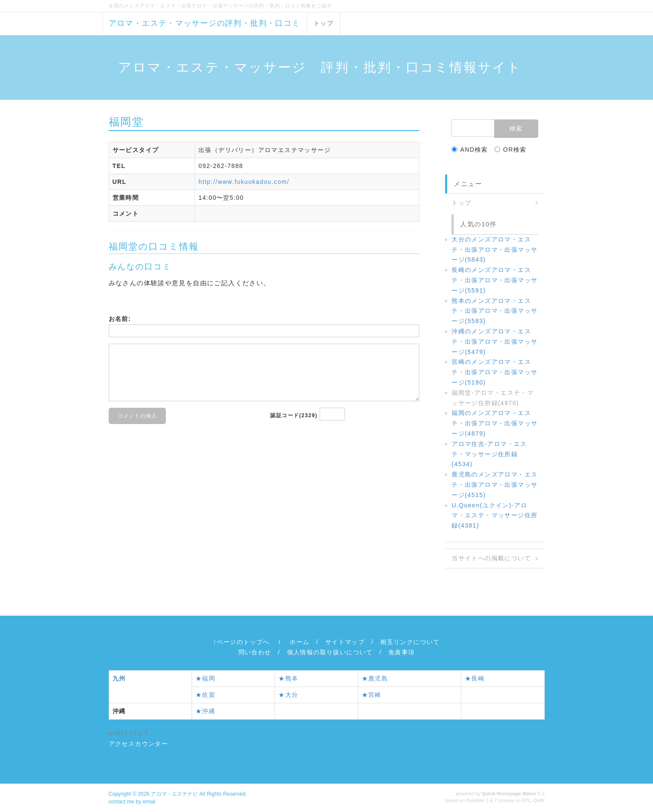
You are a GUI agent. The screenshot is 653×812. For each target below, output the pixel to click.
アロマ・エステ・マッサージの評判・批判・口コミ (204, 23)
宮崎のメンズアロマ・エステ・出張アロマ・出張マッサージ (494, 372)
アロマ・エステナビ (174, 794)
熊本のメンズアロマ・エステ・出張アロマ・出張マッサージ (494, 311)
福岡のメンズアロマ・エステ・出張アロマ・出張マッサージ (494, 423)
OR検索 (511, 150)
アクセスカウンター (139, 744)
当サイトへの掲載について (491, 558)
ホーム (299, 642)
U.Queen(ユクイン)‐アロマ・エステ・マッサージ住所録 (494, 516)
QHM (539, 800)
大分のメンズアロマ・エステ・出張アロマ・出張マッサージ (494, 250)
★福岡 (205, 678)
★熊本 (288, 678)
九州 (119, 678)
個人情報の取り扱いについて (330, 652)
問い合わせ (255, 652)
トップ (323, 23)
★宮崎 (372, 695)
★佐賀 (205, 695)
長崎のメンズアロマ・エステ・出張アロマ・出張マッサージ (494, 280)
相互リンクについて (410, 642)
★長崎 (475, 678)
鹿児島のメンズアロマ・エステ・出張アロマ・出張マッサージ (494, 485)
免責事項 (402, 652)
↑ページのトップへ (241, 642)
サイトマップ (345, 642)
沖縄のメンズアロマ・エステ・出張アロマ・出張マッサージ (494, 342)
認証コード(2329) (294, 415)
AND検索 (470, 150)
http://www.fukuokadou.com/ (244, 182)
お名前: (120, 319)
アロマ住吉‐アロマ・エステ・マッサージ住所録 (489, 454)
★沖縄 (205, 711)
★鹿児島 (375, 678)
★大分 (288, 695)
